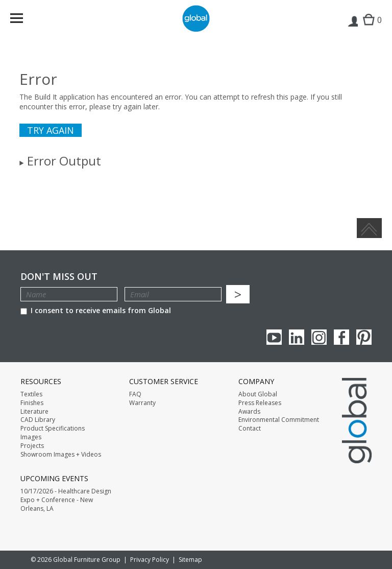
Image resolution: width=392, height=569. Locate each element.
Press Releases (260, 403)
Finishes (32, 403)
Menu (23, 20)
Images (31, 437)
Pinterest (364, 337)
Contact (250, 429)
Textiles (31, 394)
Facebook (341, 337)
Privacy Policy (150, 560)
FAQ (135, 394)
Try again (51, 130)
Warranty (142, 403)
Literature (34, 412)
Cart (370, 28)
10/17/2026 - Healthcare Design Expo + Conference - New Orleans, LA (66, 500)
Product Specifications (53, 429)
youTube (274, 337)
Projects (32, 446)
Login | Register (352, 29)
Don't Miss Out (59, 277)
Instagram (319, 337)
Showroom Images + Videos (61, 455)
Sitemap (190, 560)
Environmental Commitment (279, 420)
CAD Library (38, 420)
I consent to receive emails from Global (96, 310)
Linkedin (297, 337)
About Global (258, 394)
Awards (249, 412)
